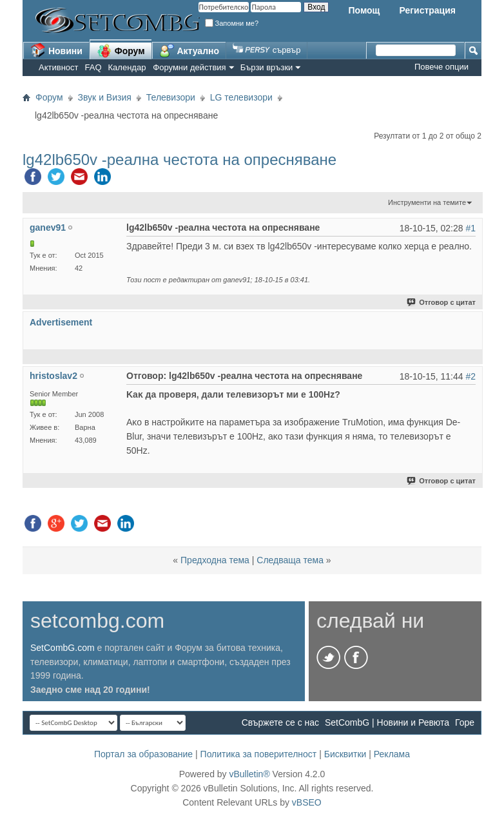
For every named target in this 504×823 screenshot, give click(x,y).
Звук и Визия (105, 97)
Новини (56, 50)
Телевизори (171, 97)
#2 (470, 376)
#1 (470, 228)
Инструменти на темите (427, 202)
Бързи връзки (267, 67)
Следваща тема (290, 560)
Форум (121, 50)
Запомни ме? (232, 23)
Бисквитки (345, 754)
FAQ (93, 67)
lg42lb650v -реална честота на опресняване (179, 160)
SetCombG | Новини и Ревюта (387, 722)
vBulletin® (249, 774)
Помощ (364, 10)
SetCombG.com (63, 648)
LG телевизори (241, 97)
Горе (465, 722)
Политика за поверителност (259, 754)
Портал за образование (143, 754)
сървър (267, 50)
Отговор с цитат (442, 302)
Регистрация (427, 10)
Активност (59, 67)
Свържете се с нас (280, 722)
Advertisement (61, 322)
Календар (127, 67)
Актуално (189, 50)
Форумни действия (189, 67)
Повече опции (441, 67)
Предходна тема (215, 560)
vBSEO (307, 802)
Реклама (392, 754)
